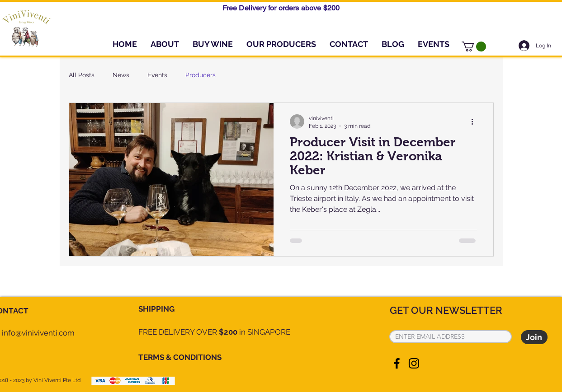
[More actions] (476, 121)
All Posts (82, 75)
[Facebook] (397, 363)
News (121, 75)
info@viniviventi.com (38, 333)
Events (157, 75)
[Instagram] (414, 363)
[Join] (534, 337)
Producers (201, 75)
